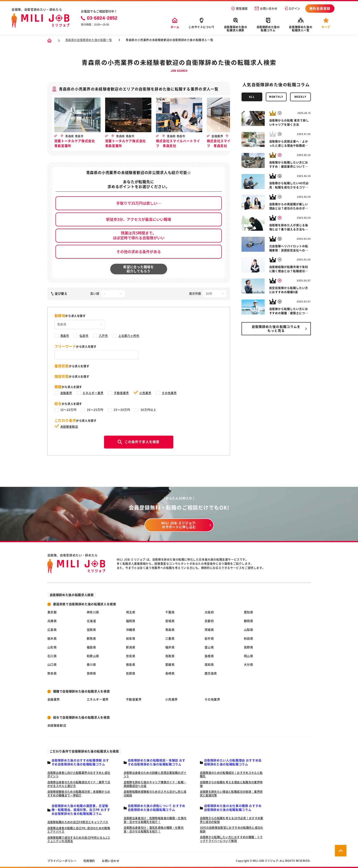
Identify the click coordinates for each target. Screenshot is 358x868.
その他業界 (169, 393)
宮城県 (170, 621)
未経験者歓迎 (69, 427)
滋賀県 (91, 630)
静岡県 (249, 621)
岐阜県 (131, 639)
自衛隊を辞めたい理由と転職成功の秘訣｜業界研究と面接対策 (231, 793)
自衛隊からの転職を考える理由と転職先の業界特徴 (231, 784)
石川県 (52, 656)
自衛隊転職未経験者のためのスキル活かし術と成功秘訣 (155, 793)
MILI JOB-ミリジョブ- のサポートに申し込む (179, 525)
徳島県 (131, 665)
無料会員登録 (320, 9)
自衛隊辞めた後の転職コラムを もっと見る (276, 329)
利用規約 (89, 861)
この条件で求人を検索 (139, 442)
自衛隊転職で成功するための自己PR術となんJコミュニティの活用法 (79, 839)
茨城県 (209, 630)
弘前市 (84, 336)
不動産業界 (121, 393)
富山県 (209, 647)
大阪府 (209, 612)
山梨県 (249, 630)
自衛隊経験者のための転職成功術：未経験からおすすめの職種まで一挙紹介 (79, 793)
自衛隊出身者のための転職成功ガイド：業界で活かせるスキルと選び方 (79, 784)
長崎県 (170, 673)
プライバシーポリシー (62, 861)
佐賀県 (131, 673)
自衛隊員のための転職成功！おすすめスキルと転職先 (231, 775)
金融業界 (66, 393)
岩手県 (209, 639)
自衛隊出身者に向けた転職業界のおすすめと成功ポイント (79, 775)
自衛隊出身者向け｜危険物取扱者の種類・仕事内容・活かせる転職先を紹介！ (155, 820)
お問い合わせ (266, 8)
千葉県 (170, 612)
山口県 (52, 665)
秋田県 (249, 639)
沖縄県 (131, 630)
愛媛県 (170, 665)
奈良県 (131, 656)
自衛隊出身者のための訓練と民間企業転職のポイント (155, 775)
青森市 (65, 336)
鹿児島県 (211, 673)
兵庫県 (52, 621)
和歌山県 (93, 656)
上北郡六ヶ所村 (129, 336)
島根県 (209, 656)
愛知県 (249, 612)
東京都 (52, 612)
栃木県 (52, 639)
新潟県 (131, 647)
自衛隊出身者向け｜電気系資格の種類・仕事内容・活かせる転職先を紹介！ (154, 829)
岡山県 (249, 656)
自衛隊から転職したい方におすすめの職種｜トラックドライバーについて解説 (231, 839)
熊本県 (52, 673)
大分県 (249, 665)
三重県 (170, 639)
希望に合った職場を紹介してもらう (138, 269)
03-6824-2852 (99, 18)
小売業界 (145, 393)
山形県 (52, 647)
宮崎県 (91, 673)
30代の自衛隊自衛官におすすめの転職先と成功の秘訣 (232, 829)
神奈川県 (93, 612)
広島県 (52, 630)
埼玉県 (131, 612)
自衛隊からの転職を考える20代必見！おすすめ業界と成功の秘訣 (232, 820)
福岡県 (131, 621)
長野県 (249, 647)
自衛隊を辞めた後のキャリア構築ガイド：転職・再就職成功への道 (155, 784)
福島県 (91, 647)
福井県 (170, 647)
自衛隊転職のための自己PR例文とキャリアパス (78, 822)
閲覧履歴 (239, 8)
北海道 (91, 621)
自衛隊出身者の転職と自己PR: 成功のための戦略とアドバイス (79, 830)
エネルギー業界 (93, 393)
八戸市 (103, 336)
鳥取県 (170, 656)
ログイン (292, 8)
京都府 (209, 621)
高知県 (209, 665)
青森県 (170, 630)
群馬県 (91, 639)
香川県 (91, 665)
